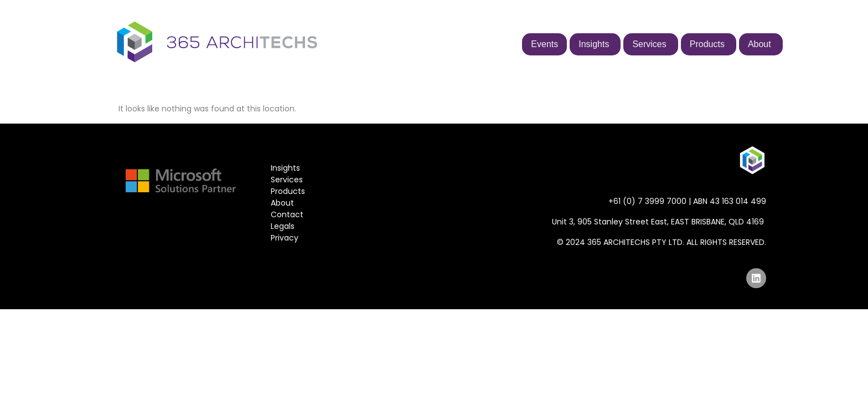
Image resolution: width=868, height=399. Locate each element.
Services (287, 180)
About (282, 203)
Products (288, 191)
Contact (287, 214)
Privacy (285, 238)
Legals (283, 226)
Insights (285, 168)
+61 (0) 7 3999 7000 (647, 201)
